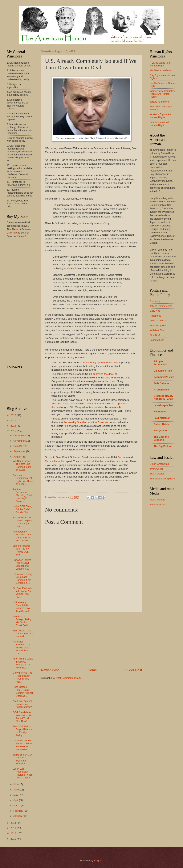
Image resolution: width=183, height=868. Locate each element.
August (18, 457)
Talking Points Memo (161, 306)
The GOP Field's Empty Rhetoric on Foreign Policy (23, 731)
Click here (12, 233)
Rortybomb (160, 430)
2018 (14, 415)
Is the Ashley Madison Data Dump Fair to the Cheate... (22, 536)
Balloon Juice (157, 340)
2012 (14, 833)
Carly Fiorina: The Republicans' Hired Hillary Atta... (22, 677)
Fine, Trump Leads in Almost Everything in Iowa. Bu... (23, 663)
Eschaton (155, 301)
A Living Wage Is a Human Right (160, 64)
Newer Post (50, 670)
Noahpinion (160, 412)
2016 (14, 426)
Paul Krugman (162, 418)
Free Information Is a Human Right (161, 124)
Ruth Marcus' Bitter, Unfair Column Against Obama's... (23, 691)
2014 (14, 823)
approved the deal (103, 374)
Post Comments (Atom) (69, 678)
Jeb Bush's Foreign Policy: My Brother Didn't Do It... (22, 621)
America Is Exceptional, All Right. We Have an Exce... (23, 480)
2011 (14, 839)
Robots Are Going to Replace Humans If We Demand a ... (22, 578)
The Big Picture (163, 446)
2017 (14, 421)
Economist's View (164, 377)
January (18, 816)
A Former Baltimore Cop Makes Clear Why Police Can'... (22, 648)
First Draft (155, 335)
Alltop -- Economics (160, 363)
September (20, 451)
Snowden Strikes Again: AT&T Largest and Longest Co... (22, 564)
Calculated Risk (163, 371)
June (16, 790)
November (19, 441)
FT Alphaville (161, 390)
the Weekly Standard (76, 422)
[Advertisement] (91, 640)
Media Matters (157, 500)
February (19, 811)
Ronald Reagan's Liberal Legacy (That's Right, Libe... (22, 522)
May (16, 795)
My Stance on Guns (160, 70)
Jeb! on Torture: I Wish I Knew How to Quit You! (22, 550)
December (19, 435)
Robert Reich (161, 424)
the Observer (101, 422)
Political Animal (158, 320)
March (17, 805)
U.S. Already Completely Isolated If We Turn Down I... (22, 607)
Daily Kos (155, 311)
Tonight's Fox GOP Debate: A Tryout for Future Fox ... (23, 759)
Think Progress (158, 325)
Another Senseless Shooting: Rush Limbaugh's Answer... (23, 495)
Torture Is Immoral (160, 102)
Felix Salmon (161, 383)
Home (92, 670)
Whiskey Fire (157, 330)
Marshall (50, 461)
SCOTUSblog (157, 474)
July (16, 784)
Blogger (98, 860)
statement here (101, 457)
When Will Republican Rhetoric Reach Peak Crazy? (23, 773)
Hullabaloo (155, 316)
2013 (14, 828)
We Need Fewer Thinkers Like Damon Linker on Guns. (22, 465)
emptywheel (156, 469)
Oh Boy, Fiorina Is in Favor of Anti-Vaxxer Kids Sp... (23, 593)
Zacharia (123, 457)
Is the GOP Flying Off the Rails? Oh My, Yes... (22, 509)
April (16, 800)
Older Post (134, 670)
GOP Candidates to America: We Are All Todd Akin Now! (22, 717)
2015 (14, 431)
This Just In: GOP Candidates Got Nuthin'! (23, 634)
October (18, 446)
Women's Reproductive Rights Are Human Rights (162, 94)
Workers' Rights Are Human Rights (160, 116)
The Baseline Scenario (161, 438)
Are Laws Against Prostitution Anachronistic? (22, 704)
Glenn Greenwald (159, 464)
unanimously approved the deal (100, 362)
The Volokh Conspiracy (162, 479)
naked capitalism (164, 405)
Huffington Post (158, 505)
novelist (162, 177)
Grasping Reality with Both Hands (163, 397)
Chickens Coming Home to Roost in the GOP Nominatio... (22, 745)
